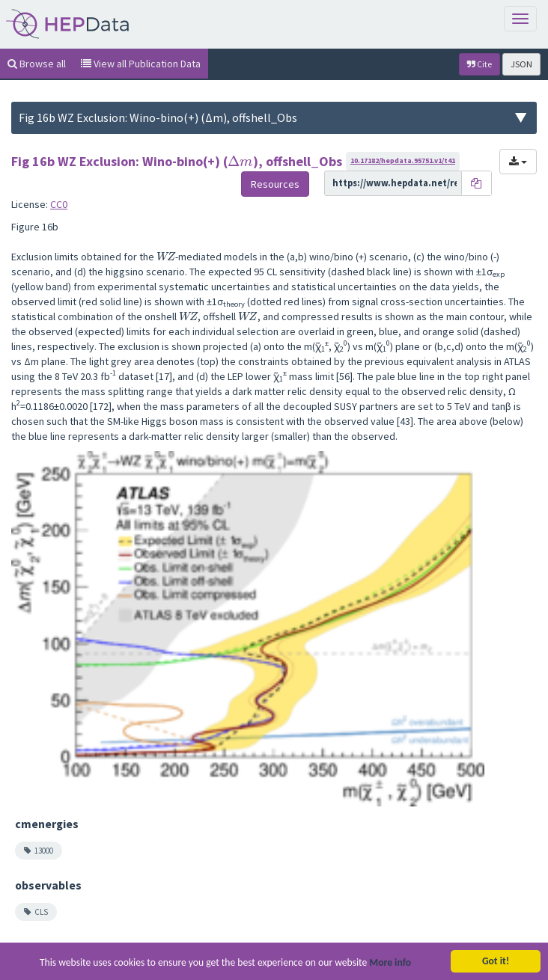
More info (390, 965)
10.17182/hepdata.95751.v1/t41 (403, 160)
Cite (480, 64)
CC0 (59, 204)
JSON (521, 64)
